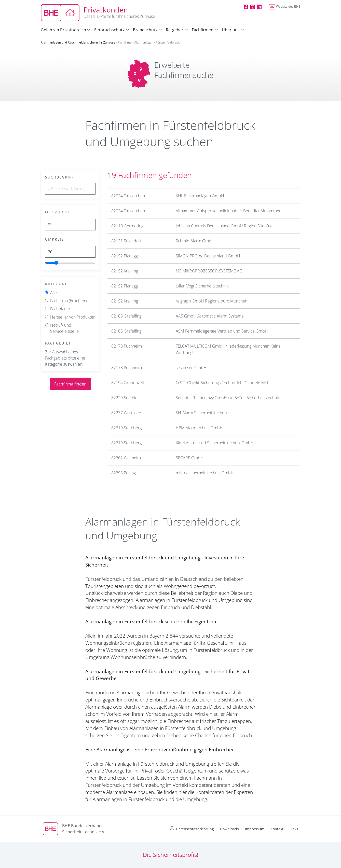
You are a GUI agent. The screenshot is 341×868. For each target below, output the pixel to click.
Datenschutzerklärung (195, 829)
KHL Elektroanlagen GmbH (200, 196)
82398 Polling (124, 473)
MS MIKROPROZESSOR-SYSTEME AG (209, 271)
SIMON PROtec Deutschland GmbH (208, 256)
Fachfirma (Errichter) (68, 301)
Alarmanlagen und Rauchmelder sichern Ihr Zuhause (78, 42)
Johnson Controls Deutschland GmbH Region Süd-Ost (224, 226)
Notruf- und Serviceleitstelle (64, 328)
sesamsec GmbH (191, 368)
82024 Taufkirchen (128, 196)
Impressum (255, 829)
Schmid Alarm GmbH (195, 241)
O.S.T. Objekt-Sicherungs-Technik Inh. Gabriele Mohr (223, 383)
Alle (54, 293)
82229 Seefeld (125, 398)
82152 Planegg (125, 256)
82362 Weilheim (126, 458)
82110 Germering (127, 226)
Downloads (229, 829)
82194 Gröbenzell (128, 383)
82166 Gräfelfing (126, 316)
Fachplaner (60, 309)
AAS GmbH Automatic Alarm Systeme (210, 316)
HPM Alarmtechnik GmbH (199, 428)
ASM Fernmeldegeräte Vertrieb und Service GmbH (222, 331)
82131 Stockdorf (126, 241)
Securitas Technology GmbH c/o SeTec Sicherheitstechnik (228, 398)
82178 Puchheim (127, 346)
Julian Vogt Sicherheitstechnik (202, 286)
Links (294, 829)
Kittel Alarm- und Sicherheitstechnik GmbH (215, 443)
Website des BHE (284, 6)
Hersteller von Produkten (73, 317)
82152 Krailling (125, 271)
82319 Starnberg (126, 428)
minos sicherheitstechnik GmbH (205, 473)
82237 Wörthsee (126, 413)
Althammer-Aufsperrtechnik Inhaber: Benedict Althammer (228, 211)
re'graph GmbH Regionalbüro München (212, 301)
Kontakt (277, 829)
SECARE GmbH (190, 458)
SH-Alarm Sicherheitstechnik (202, 413)
